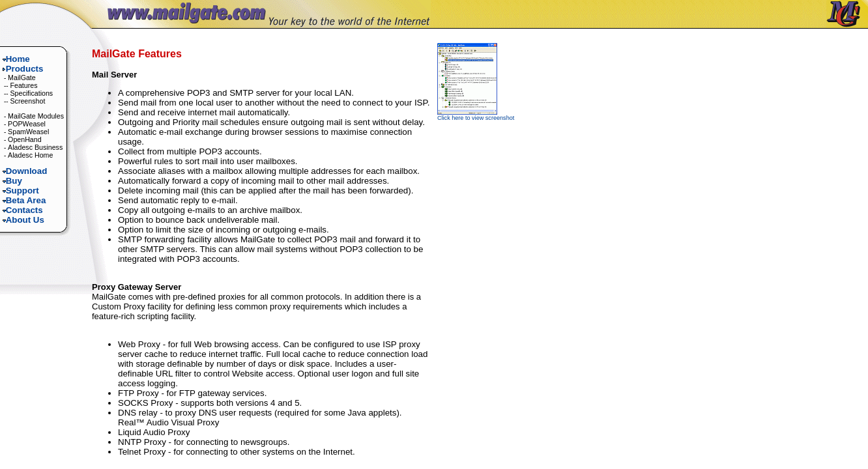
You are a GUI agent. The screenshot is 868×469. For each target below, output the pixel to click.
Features (23, 85)
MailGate (22, 78)
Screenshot (27, 101)
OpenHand (25, 139)
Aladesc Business (35, 147)
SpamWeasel (28, 132)
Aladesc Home (30, 155)
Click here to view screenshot (476, 115)
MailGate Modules (36, 116)
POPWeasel (27, 124)
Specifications (31, 93)
